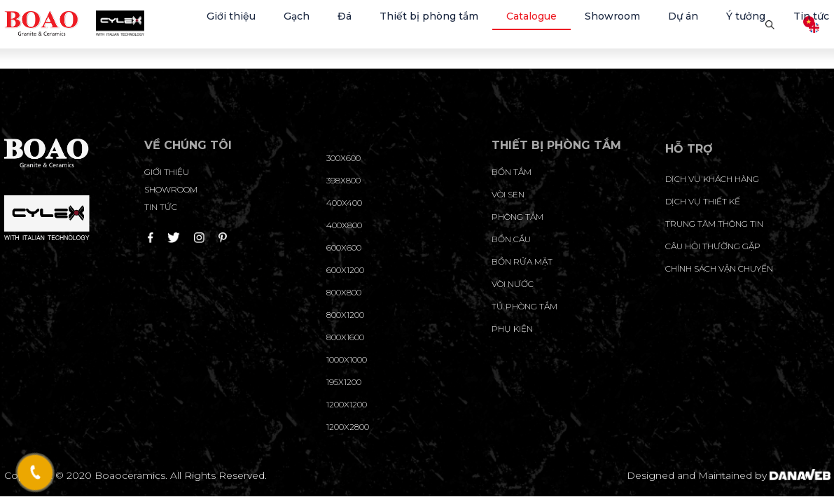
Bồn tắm (512, 172)
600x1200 (345, 270)
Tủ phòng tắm (524, 306)
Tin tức (161, 207)
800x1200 (345, 315)
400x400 (344, 203)
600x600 (344, 247)
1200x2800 (348, 427)
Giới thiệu (167, 172)
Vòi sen (508, 194)
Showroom (171, 189)
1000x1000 (347, 359)
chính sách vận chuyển (719, 268)
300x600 (343, 158)
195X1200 (344, 382)
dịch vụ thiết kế (703, 201)
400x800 (344, 225)
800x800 (344, 292)
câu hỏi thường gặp (713, 246)
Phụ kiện (512, 329)
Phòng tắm (517, 217)
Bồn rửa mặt (522, 261)
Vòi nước (513, 284)
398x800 (343, 180)
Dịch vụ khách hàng (712, 179)
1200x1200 (347, 404)
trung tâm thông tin (714, 224)
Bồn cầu (511, 239)
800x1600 (345, 337)
